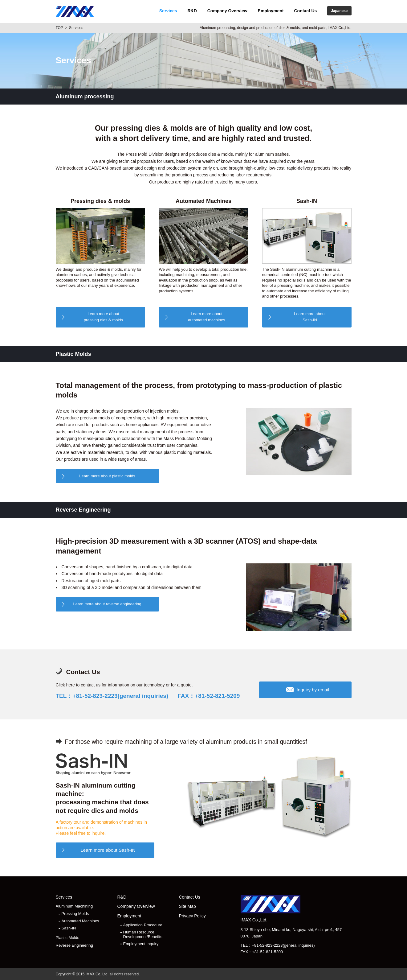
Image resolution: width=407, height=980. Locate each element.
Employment (271, 11)
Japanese (339, 11)
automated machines (207, 317)
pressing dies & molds (104, 317)
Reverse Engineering (74, 945)
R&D (192, 11)
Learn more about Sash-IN (108, 850)
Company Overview (227, 11)
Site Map (187, 906)
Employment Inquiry (141, 944)
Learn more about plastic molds (107, 476)
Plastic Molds (68, 938)
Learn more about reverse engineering (107, 604)
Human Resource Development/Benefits (143, 934)
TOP (59, 28)
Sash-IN (310, 317)
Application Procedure (143, 925)
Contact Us (305, 11)
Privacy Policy (192, 916)
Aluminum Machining (74, 906)
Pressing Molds (75, 914)
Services (168, 11)
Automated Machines (80, 921)
